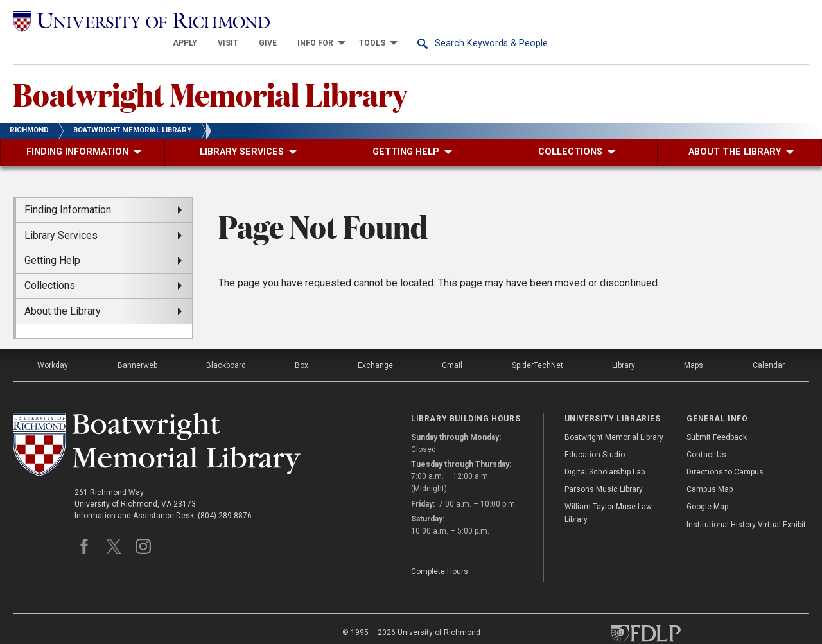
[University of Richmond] (112, 20)
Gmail (452, 343)
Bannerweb (137, 343)
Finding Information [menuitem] (68, 187)
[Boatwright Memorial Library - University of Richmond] (157, 422)
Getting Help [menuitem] (52, 238)
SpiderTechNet (538, 343)
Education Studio (595, 432)
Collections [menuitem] (50, 263)
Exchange (375, 343)
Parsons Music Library (604, 467)
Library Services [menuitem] (61, 212)
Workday (53, 343)
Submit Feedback (717, 414)
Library (624, 343)
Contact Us (706, 432)
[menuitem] (384, 21)
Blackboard (226, 343)
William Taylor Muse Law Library (608, 490)
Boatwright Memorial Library (210, 71)
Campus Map (710, 467)
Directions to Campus (725, 449)
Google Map (707, 484)
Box (302, 343)
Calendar (769, 343)
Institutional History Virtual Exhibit (746, 501)
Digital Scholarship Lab (605, 449)
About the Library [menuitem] (63, 288)
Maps (694, 343)
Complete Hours (440, 549)
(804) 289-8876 (225, 493)
